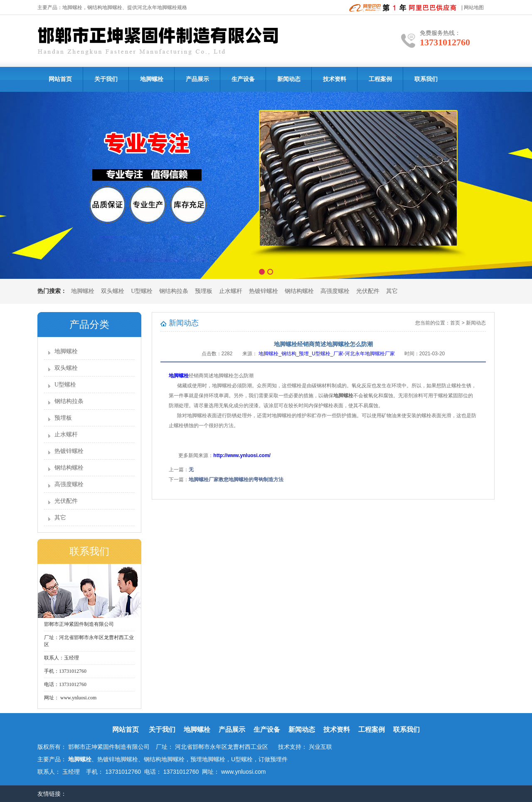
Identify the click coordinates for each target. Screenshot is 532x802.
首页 (455, 323)
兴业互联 (320, 747)
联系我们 (426, 79)
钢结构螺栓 (299, 291)
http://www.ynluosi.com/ (243, 455)
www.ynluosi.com (78, 698)
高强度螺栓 (335, 291)
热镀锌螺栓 (264, 291)
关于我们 (106, 79)
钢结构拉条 (174, 291)
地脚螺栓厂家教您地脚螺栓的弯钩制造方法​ (236, 480)
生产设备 (243, 79)
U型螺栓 (142, 291)
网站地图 (474, 7)
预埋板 (204, 291)
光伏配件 (368, 291)
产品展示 (197, 79)
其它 (392, 291)
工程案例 (380, 79)
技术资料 (335, 79)
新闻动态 (289, 79)
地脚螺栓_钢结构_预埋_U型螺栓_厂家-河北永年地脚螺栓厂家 (327, 354)
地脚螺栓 (72, 7)
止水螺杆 (231, 291)
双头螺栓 (113, 291)
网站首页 (60, 79)
